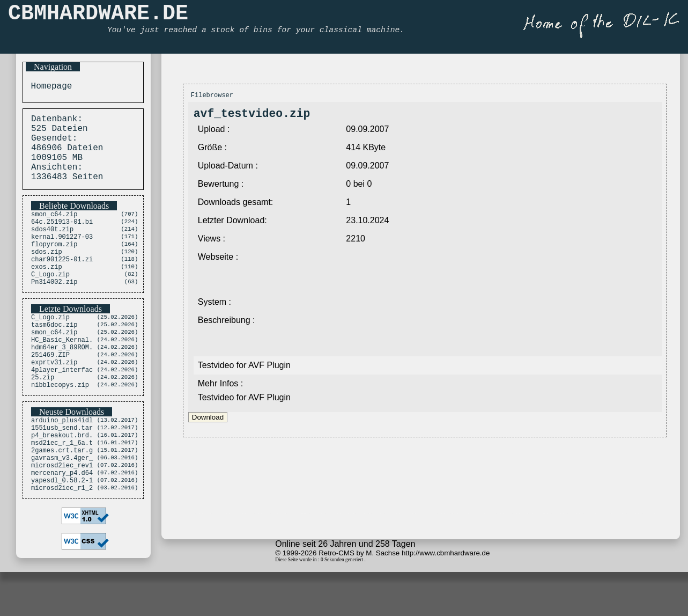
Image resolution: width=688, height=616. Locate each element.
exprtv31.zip (54, 401)
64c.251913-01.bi (62, 237)
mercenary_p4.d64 (62, 528)
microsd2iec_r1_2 (62, 547)
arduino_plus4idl (62, 464)
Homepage (49, 87)
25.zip (43, 419)
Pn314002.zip (54, 310)
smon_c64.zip (54, 228)
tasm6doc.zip (54, 355)
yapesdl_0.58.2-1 (62, 537)
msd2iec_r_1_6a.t (62, 492)
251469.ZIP (50, 392)
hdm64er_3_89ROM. (62, 383)
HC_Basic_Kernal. (62, 374)
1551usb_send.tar (62, 474)
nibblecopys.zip (60, 428)
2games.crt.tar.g (62, 501)
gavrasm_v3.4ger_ (62, 510)
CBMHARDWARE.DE (98, 16)
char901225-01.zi (62, 283)
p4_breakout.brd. (62, 483)
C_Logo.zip (50, 301)
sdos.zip (47, 274)
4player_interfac (62, 410)
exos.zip (47, 292)
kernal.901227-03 (62, 256)
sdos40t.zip (52, 247)
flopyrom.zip (54, 265)
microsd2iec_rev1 (62, 519)
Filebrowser (212, 96)
